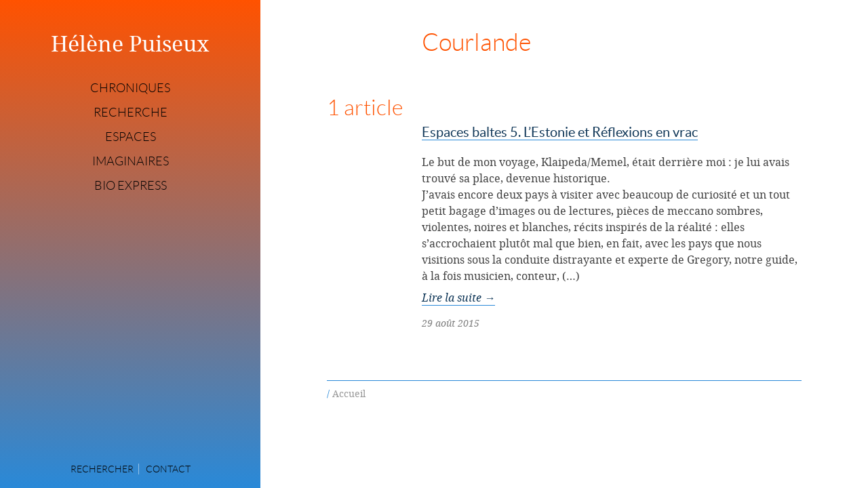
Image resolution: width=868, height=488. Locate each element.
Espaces (131, 137)
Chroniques (130, 88)
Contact (168, 469)
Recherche (131, 113)
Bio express (131, 186)
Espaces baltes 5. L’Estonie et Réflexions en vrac (560, 132)
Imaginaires (131, 161)
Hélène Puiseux (130, 43)
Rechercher (102, 469)
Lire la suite (458, 298)
